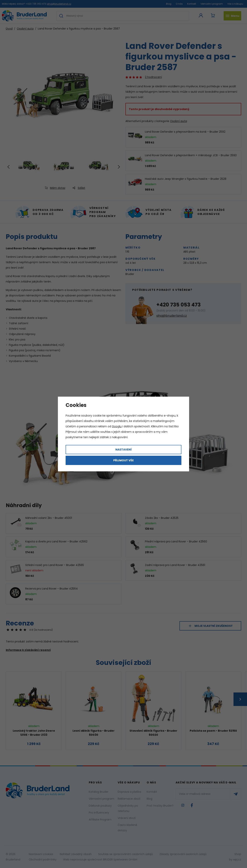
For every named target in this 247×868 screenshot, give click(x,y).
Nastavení (123, 450)
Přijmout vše (123, 460)
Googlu (117, 426)
